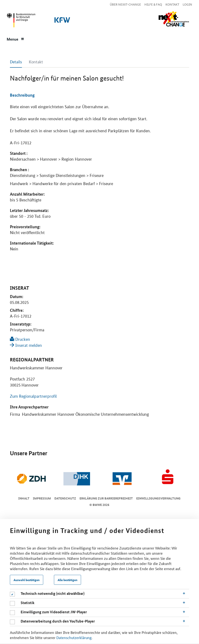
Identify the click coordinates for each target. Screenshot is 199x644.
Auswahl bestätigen (27, 580)
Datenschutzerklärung (74, 637)
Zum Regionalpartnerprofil (33, 396)
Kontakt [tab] (36, 62)
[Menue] (15, 39)
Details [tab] (16, 62)
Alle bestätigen (67, 580)
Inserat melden (26, 345)
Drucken (20, 339)
